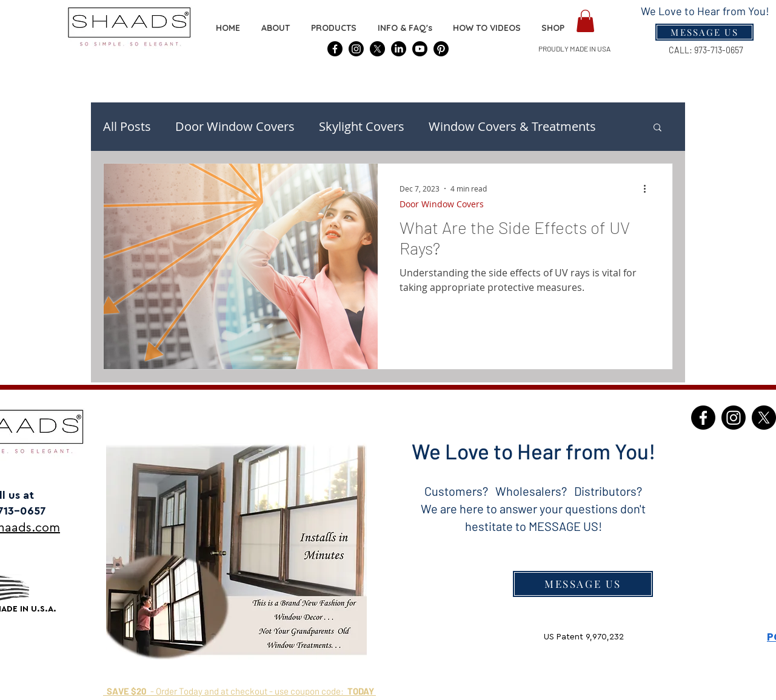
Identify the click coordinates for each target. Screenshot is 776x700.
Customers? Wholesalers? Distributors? (533, 491)
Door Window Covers (235, 126)
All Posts (127, 126)
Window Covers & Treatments (512, 126)
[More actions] (649, 188)
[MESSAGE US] (583, 584)
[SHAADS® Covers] (335, 49)
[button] (553, 28)
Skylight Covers (362, 126)
